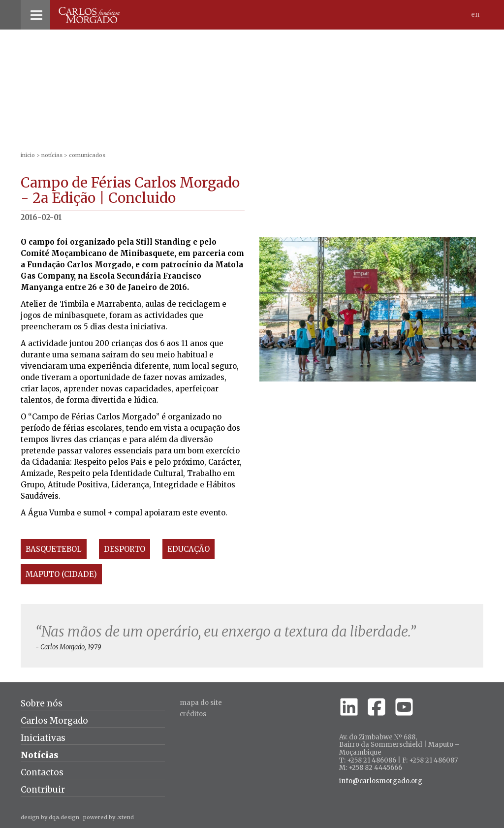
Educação (189, 549)
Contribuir (43, 790)
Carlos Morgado (54, 721)
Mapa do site (201, 703)
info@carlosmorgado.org (381, 781)
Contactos (42, 772)
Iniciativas (43, 738)
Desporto (125, 549)
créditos (193, 714)
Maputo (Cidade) (61, 574)
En (475, 15)
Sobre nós (42, 703)
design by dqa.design (50, 817)
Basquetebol (54, 549)
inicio (28, 155)
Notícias (52, 155)
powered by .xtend (109, 817)
